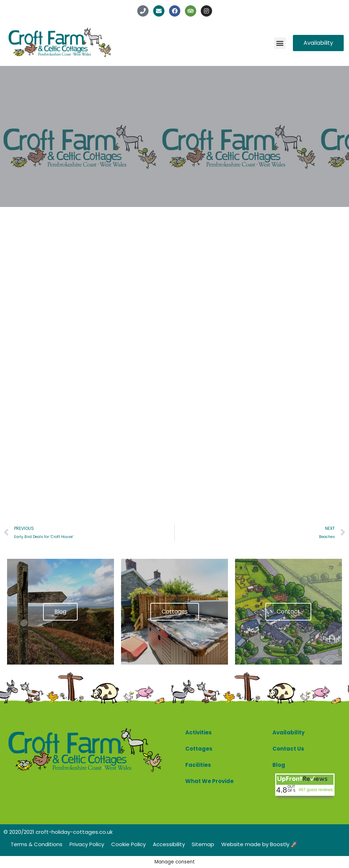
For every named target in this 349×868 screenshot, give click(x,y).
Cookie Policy (128, 844)
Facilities (198, 765)
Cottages (199, 749)
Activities (198, 732)
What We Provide (209, 781)
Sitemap (203, 844)
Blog (279, 765)
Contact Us (288, 749)
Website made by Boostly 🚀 (260, 844)
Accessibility (169, 844)
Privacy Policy (87, 844)
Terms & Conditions (37, 844)
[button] (280, 43)
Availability (288, 732)
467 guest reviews (316, 790)
